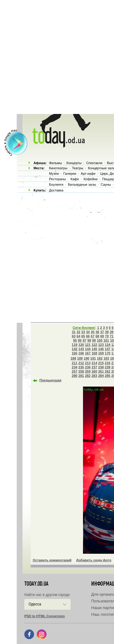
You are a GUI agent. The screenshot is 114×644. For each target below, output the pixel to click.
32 (78, 332)
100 (99, 340)
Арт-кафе (88, 174)
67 (93, 336)
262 (108, 371)
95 (75, 340)
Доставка (56, 190)
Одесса (35, 604)
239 (108, 367)
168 (94, 353)
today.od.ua (36, 584)
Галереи (70, 174)
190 (86, 358)
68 (97, 336)
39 (112, 332)
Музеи (54, 174)
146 (101, 349)
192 (100, 358)
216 (108, 363)
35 (93, 332)
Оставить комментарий (52, 560)
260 (94, 371)
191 (93, 358)
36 (97, 332)
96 (80, 340)
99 (94, 340)
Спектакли (94, 163)
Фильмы (55, 163)
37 (102, 332)
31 (74, 332)
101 (106, 340)
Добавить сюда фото (94, 560)
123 (101, 345)
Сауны (106, 184)
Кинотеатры (58, 168)
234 (74, 367)
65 (83, 336)
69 (102, 336)
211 (74, 363)
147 (108, 349)
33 (83, 332)
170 (108, 353)
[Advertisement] (57, 57)
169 (101, 353)
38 (107, 332)
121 (88, 345)
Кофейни (91, 179)
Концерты (74, 163)
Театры (78, 168)
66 (88, 336)
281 (81, 376)
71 (112, 336)
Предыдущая (50, 380)
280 (74, 376)
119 (74, 345)
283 (94, 376)
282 (88, 376)
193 (106, 358)
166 (81, 353)
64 (78, 336)
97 (85, 340)
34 (88, 332)
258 (81, 371)
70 (107, 336)
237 (94, 367)
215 (101, 363)
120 (81, 345)
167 (88, 353)
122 (94, 345)
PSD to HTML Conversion (45, 616)
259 (88, 371)
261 (101, 371)
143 (81, 349)
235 (81, 367)
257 (74, 371)
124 (108, 345)
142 (74, 349)
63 (74, 336)
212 (81, 363)
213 (88, 363)
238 (101, 367)
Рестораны (57, 179)
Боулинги (56, 184)
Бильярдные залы (82, 184)
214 (94, 363)
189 (80, 358)
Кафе (75, 179)
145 (94, 349)
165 (74, 353)
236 (88, 367)
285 (108, 376)
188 (73, 358)
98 (89, 340)
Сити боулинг (84, 328)
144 (88, 349)
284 (101, 376)
